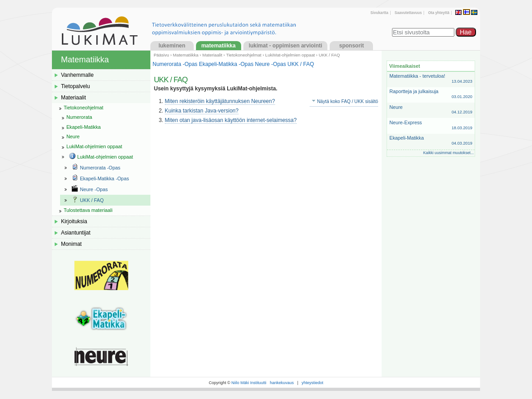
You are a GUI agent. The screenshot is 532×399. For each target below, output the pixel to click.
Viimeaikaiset (405, 66)
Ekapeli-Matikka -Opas (226, 64)
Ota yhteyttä (439, 13)
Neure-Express (431, 125)
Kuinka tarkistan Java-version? (202, 111)
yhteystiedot (313, 383)
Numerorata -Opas (175, 64)
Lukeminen (172, 46)
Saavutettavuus (408, 13)
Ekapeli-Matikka (431, 141)
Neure (431, 110)
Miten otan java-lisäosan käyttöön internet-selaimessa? (231, 120)
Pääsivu (161, 55)
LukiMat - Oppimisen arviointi (286, 46)
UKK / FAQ (301, 64)
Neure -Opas (271, 64)
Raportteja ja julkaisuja (431, 94)
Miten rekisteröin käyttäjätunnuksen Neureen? (220, 101)
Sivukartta (379, 13)
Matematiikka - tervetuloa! (431, 79)
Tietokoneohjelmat (244, 55)
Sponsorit (352, 46)
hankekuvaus (282, 383)
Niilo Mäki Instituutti (249, 383)
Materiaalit (212, 55)
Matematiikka (219, 46)
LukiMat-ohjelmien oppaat (290, 55)
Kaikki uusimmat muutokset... (448, 153)
